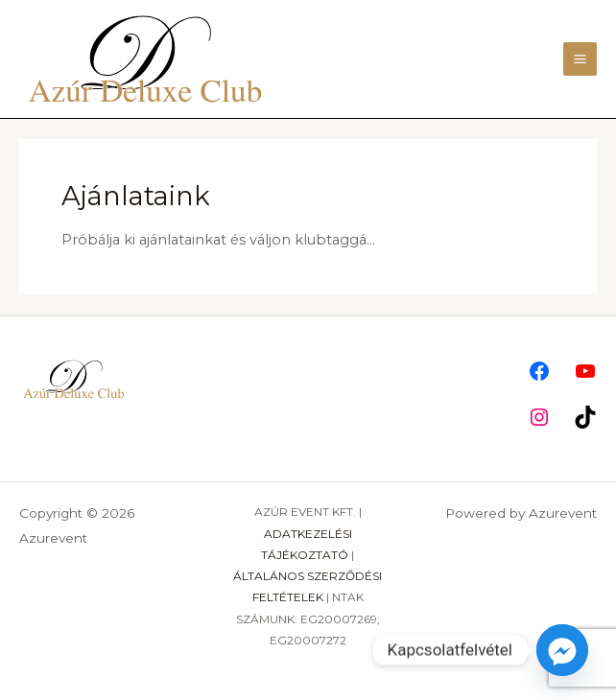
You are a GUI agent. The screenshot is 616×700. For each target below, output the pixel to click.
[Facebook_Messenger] (562, 650)
